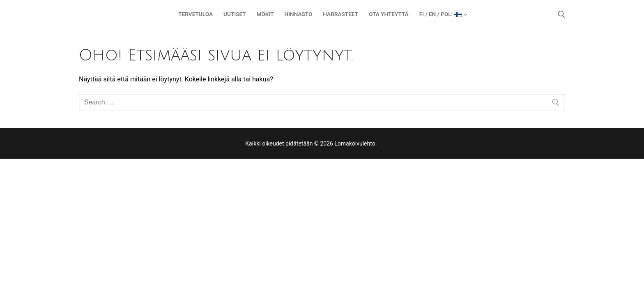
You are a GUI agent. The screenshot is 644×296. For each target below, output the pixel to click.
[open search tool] (561, 14)
